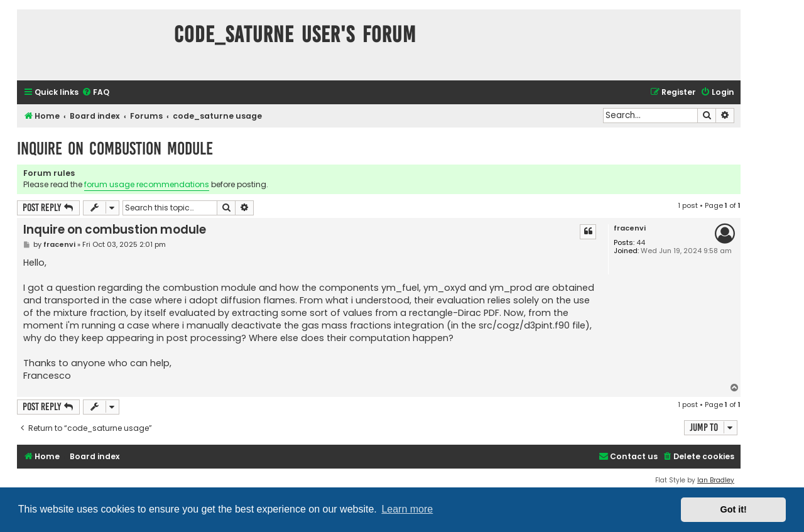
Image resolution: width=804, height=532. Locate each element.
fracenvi (630, 228)
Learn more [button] (407, 509)
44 (641, 243)
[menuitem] (95, 93)
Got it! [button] (734, 509)
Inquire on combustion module (115, 149)
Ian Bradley (716, 480)
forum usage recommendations (147, 184)
